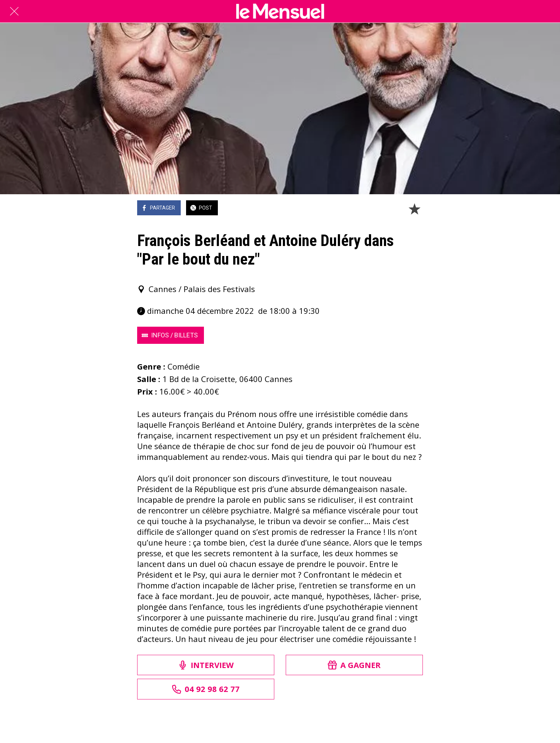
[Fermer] (14, 11)
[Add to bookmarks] (414, 209)
